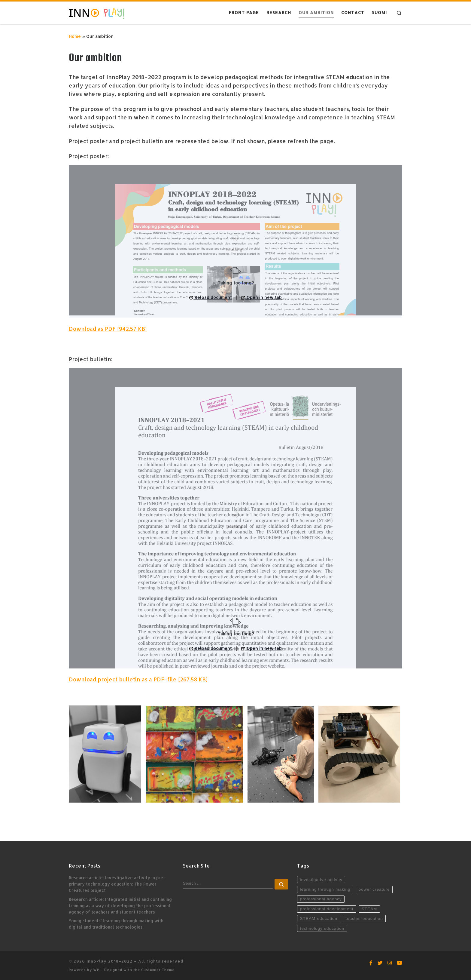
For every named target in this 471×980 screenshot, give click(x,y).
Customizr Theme (158, 970)
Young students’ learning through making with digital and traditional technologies (116, 924)
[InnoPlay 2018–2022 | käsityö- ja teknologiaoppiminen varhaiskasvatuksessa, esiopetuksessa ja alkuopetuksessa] (97, 13)
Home (75, 36)
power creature (374, 889)
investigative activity (321, 880)
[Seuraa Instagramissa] (390, 963)
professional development (327, 909)
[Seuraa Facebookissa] (371, 963)
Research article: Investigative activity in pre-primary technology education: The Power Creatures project (117, 884)
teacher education (364, 919)
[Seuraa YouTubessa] (400, 963)
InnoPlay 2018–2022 (109, 961)
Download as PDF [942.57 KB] (108, 329)
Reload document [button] (211, 297)
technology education (322, 928)
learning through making (325, 889)
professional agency (321, 899)
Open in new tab (261, 297)
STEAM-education (319, 919)
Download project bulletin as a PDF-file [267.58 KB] (138, 679)
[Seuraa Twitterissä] (380, 963)
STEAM (369, 909)
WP (96, 970)
